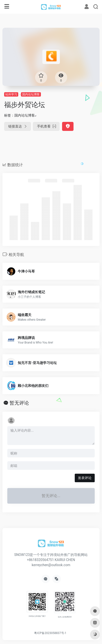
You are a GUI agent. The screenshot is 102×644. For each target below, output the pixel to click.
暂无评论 (19, 403)
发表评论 (85, 478)
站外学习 (11, 94)
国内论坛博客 (31, 94)
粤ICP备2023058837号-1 (50, 633)
